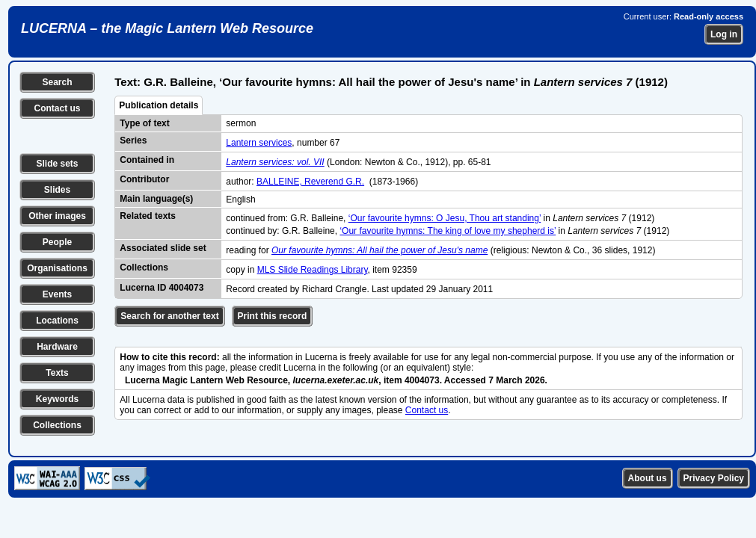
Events (57, 294)
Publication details (159, 105)
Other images (57, 216)
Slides (57, 190)
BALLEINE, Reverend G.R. (310, 182)
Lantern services (259, 143)
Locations (57, 321)
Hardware (57, 347)
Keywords (57, 399)
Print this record (273, 316)
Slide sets (57, 164)
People (57, 242)
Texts (57, 373)
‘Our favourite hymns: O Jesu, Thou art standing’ (445, 218)
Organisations (57, 268)
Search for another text (169, 316)
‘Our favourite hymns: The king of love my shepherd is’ (448, 231)
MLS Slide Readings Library (313, 270)
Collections (57, 425)
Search (57, 82)
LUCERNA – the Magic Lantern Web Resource (167, 28)
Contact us (57, 108)
